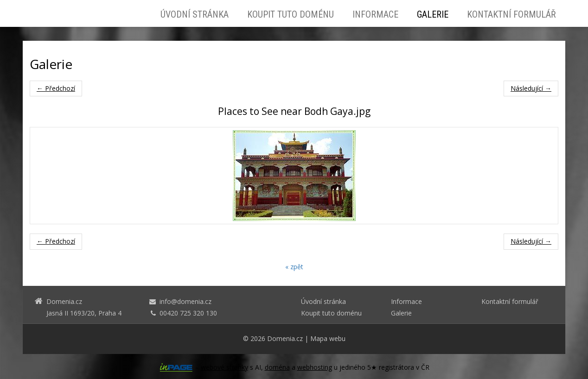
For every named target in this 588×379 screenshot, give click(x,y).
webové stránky (224, 367)
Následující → (531, 88)
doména (277, 367)
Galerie (433, 14)
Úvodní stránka (195, 14)
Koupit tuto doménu (291, 14)
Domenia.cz (285, 338)
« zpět (294, 267)
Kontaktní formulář (511, 14)
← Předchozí (56, 88)
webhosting (315, 367)
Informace (375, 14)
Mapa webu (328, 338)
